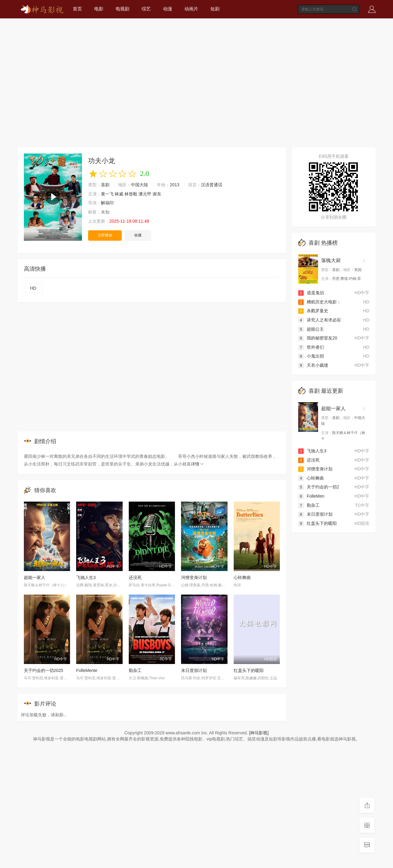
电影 (99, 9)
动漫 (168, 9)
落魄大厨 (331, 260)
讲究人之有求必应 (320, 320)
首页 (77, 9)
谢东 (157, 194)
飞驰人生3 (86, 577)
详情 (198, 464)
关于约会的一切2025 (44, 670)
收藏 (138, 235)
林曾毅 (131, 194)
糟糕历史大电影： (320, 302)
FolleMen (311, 496)
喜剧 (105, 185)
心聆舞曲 (242, 577)
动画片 (191, 9)
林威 (119, 194)
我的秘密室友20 (318, 338)
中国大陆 (139, 185)
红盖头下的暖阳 (249, 670)
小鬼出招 (311, 356)
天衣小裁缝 (313, 365)
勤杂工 (135, 670)
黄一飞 (107, 194)
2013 (174, 185)
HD (33, 288)
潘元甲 (145, 194)
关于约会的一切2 (319, 487)
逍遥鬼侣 (311, 293)
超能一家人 (35, 577)
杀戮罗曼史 (313, 311)
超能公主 (311, 329)
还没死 (135, 577)
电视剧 (122, 9)
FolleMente (87, 670)
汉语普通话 (212, 185)
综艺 (146, 9)
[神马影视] (259, 733)
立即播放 (105, 235)
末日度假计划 (194, 670)
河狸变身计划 (194, 577)
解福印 (107, 203)
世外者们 (311, 347)
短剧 (215, 9)
